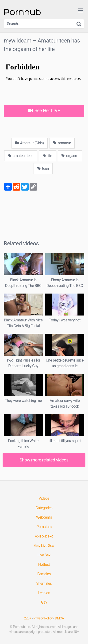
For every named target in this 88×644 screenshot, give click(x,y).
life (47, 156)
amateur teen (21, 156)
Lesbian (44, 593)
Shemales (44, 583)
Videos (44, 498)
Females (44, 574)
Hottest (44, 565)
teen (43, 168)
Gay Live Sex (44, 546)
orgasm (70, 156)
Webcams (44, 517)
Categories (44, 508)
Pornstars (44, 527)
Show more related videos (44, 460)
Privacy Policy (43, 618)
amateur (62, 143)
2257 (28, 618)
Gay (44, 602)
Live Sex (44, 555)
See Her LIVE (44, 111)
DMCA (59, 618)
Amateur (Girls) (30, 143)
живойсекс (44, 536)
